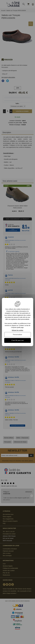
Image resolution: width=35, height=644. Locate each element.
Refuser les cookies (17, 330)
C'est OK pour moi (17, 340)
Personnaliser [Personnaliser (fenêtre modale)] (18, 335)
